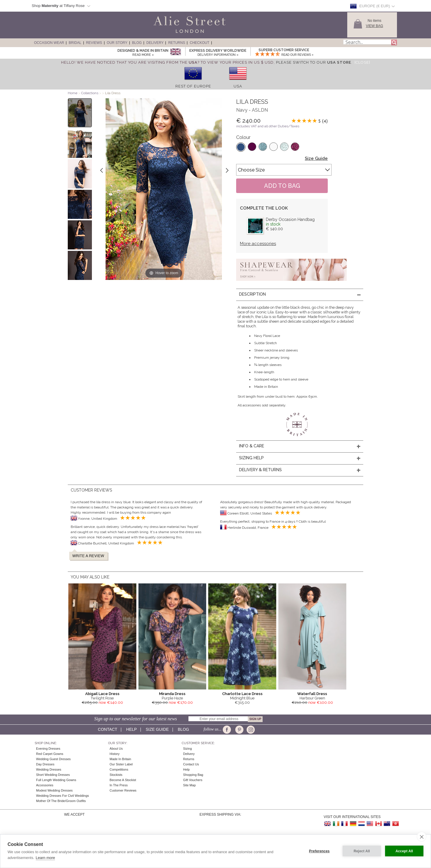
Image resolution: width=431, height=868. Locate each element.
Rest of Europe (193, 86)
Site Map (189, 785)
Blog (137, 43)
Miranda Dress (172, 694)
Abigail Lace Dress (102, 694)
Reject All (362, 851)
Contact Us (191, 764)
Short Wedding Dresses (53, 775)
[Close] (362, 62)
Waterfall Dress (312, 694)
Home (73, 93)
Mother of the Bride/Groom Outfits (61, 801)
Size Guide (316, 158)
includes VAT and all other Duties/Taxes (268, 126)
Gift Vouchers (193, 780)
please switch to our (314, 62)
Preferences (319, 851)
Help (131, 729)
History (115, 754)
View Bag (374, 26)
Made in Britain (120, 759)
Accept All (404, 851)
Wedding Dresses (49, 769)
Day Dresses (45, 764)
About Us (116, 749)
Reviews (94, 43)
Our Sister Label (121, 764)
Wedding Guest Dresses (53, 759)
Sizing (188, 749)
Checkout (199, 43)
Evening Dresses (48, 749)
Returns (177, 43)
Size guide (157, 729)
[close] (422, 837)
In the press (119, 785)
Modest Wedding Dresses (54, 790)
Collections (90, 93)
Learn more (45, 858)
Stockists (116, 775)
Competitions (119, 769)
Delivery (155, 43)
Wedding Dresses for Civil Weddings (63, 796)
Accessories (45, 785)
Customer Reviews (123, 790)
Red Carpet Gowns (50, 754)
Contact (108, 729)
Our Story (117, 43)
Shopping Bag (193, 775)
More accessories (258, 244)
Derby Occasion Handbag (290, 219)
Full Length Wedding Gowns (56, 780)
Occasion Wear (49, 43)
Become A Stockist (123, 780)
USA (238, 86)
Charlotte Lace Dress (242, 694)
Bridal (75, 43)
